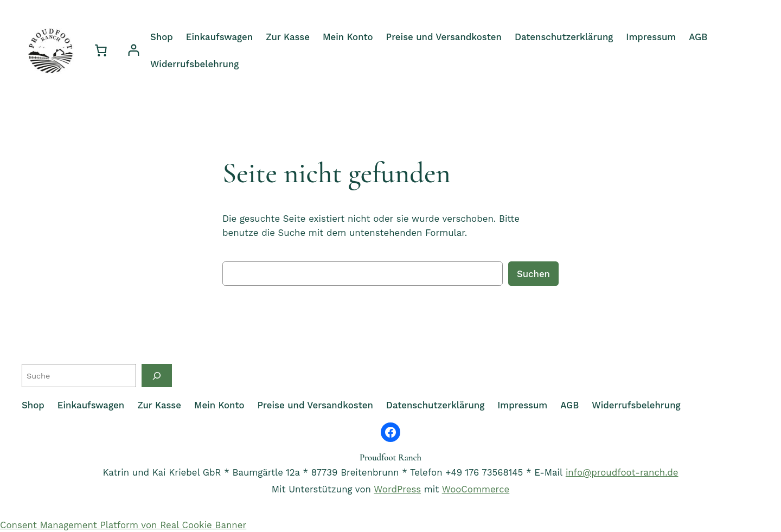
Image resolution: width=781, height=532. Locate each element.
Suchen (533, 274)
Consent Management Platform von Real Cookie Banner (123, 525)
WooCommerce (476, 489)
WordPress (397, 489)
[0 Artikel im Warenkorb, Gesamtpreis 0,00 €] (101, 50)
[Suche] (157, 376)
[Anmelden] (134, 50)
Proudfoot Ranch (390, 457)
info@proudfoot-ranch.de (622, 472)
